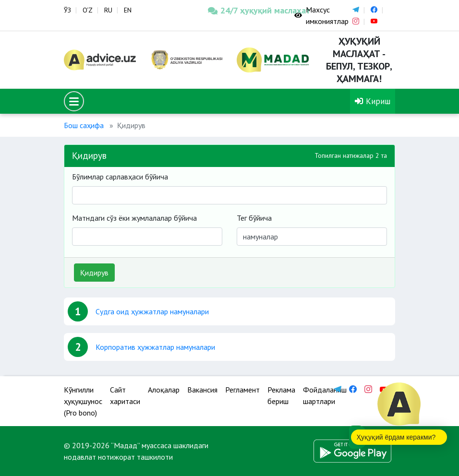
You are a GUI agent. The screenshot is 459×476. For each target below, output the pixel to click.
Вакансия (202, 390)
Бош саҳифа (84, 125)
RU (108, 10)
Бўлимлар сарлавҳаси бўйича (120, 177)
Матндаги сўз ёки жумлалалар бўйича (134, 218)
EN (128, 10)
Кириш (373, 101)
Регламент (242, 390)
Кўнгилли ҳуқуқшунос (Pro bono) (83, 401)
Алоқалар (164, 390)
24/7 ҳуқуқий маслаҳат (244, 10)
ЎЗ (67, 10)
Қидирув (94, 273)
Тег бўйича (254, 218)
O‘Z (88, 10)
